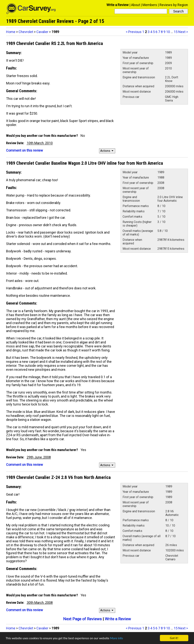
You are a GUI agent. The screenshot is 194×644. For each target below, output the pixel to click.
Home (11, 32)
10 (168, 32)
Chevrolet (26, 32)
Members (150, 5)
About (136, 5)
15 (176, 32)
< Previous (134, 32)
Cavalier (42, 32)
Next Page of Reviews (82, 619)
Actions (107, 151)
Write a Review (118, 5)
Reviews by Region (174, 5)
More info (117, 638)
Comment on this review (25, 150)
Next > (183, 32)
